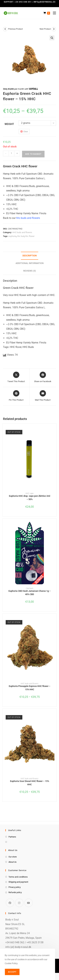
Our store (13, 857)
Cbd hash (29, 588)
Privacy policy (15, 887)
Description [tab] (30, 256)
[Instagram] (19, 903)
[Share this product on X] (16, 377)
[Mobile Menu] (53, 13)
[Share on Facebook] (43, 377)
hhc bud (21, 236)
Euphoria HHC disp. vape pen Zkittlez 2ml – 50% (30, 498)
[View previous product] (5, 29)
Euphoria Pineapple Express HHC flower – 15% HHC (30, 688)
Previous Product (15, 29)
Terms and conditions (18, 877)
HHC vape (29, 493)
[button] (52, 38)
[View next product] (54, 29)
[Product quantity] (11, 153)
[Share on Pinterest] (16, 396)
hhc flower (30, 236)
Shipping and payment (18, 882)
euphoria (12, 236)
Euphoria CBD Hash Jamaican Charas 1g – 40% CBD (30, 593)
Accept (12, 972)
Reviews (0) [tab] (30, 271)
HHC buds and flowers (22, 232)
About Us (13, 862)
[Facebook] (10, 903)
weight (9, 124)
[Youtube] (29, 903)
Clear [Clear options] (26, 132)
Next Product (45, 29)
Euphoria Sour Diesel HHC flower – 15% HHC (30, 783)
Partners (12, 837)
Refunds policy (15, 892)
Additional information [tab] (30, 263)
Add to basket (33, 154)
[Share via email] (43, 396)
